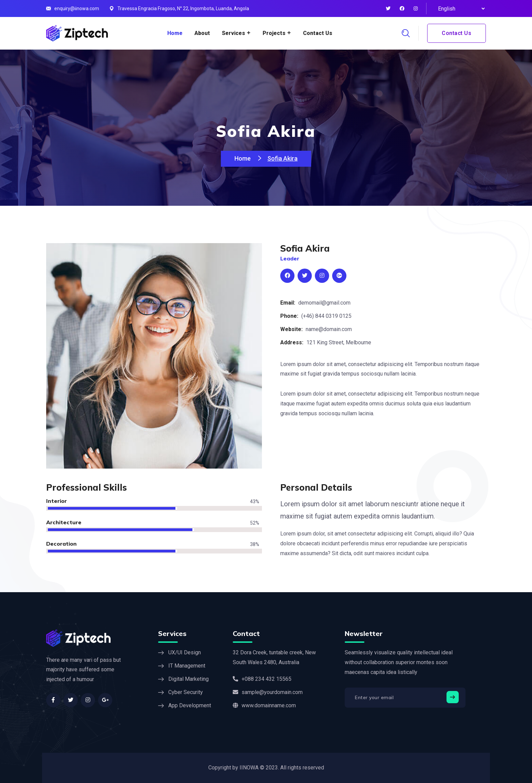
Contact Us (318, 33)
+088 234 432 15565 (262, 679)
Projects (274, 33)
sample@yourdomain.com (268, 692)
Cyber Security (186, 692)
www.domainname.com (264, 705)
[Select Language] (460, 8)
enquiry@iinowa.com (77, 8)
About (202, 33)
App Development (190, 705)
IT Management (187, 666)
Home (175, 33)
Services (233, 33)
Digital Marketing (188, 679)
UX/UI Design (185, 652)
